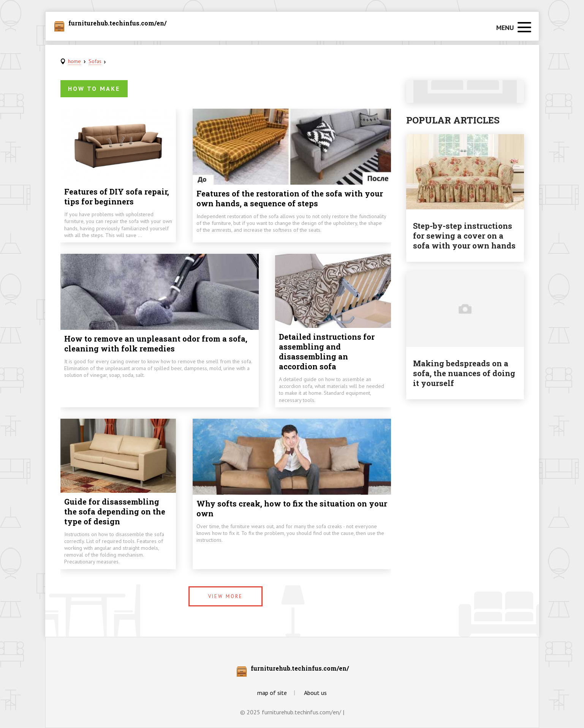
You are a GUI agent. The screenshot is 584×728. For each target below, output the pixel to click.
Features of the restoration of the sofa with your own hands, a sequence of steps (290, 198)
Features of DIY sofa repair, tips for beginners (117, 196)
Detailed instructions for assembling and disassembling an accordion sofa (327, 351)
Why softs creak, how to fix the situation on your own (292, 508)
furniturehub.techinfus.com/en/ (117, 24)
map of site (272, 693)
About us (315, 693)
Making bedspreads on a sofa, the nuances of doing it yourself (464, 373)
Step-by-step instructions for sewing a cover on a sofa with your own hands (464, 236)
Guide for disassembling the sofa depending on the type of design (115, 511)
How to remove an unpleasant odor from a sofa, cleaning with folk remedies (156, 343)
